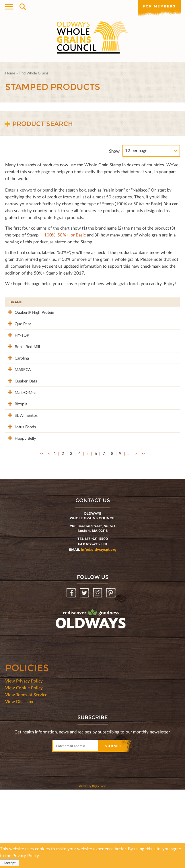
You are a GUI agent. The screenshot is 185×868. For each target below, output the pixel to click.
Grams (146, 302)
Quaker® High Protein (18, 318)
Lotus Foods (20, 493)
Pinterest (111, 671)
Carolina (17, 388)
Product (48, 302)
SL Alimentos (18, 479)
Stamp (122, 302)
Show (114, 151)
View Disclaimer (21, 780)
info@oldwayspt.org (99, 628)
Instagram (98, 671)
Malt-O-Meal (16, 444)
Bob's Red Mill (18, 374)
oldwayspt (65, 712)
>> (143, 532)
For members (159, 6)
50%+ (169, 302)
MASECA (17, 406)
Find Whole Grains (34, 73)
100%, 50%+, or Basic (65, 235)
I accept (10, 863)
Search (22, 7)
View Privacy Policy (24, 759)
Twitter (85, 671)
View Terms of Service (26, 773)
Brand (16, 302)
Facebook (72, 671)
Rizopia (16, 458)
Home (10, 73)
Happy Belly (20, 510)
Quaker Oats (16, 426)
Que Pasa (18, 336)
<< (42, 532)
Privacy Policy (26, 855)
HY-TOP (17, 353)
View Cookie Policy (24, 766)
